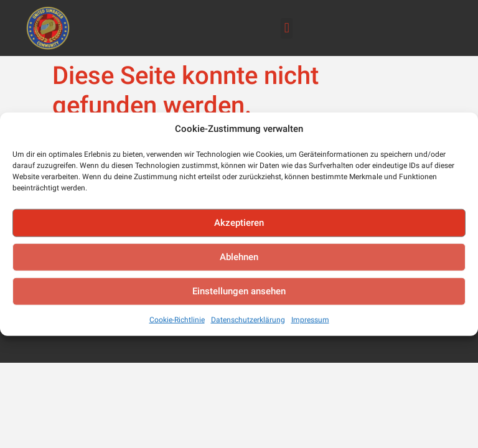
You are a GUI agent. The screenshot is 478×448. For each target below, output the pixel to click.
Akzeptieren (239, 223)
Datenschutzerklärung (248, 319)
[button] (287, 28)
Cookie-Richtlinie (177, 319)
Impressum (310, 319)
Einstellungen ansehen (239, 291)
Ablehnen (239, 257)
